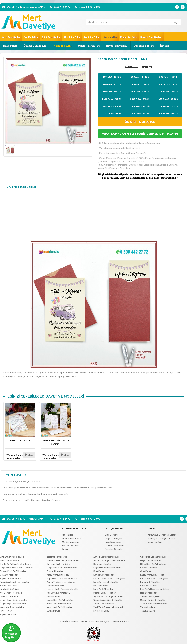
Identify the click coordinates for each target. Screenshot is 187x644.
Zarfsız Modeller (148, 607)
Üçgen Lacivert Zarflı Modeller (108, 600)
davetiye (46, 500)
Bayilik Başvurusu (117, 46)
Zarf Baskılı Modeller (57, 557)
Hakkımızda (10, 46)
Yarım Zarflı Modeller (104, 604)
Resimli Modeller (149, 593)
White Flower (53, 611)
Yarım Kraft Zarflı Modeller (60, 604)
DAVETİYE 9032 (20, 423)
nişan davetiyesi (79, 488)
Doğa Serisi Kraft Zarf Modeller (62, 568)
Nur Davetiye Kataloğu (11, 593)
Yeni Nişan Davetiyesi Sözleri (162, 539)
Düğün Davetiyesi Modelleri (107, 568)
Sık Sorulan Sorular (71, 546)
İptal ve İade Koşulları (69, 622)
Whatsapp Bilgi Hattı (11, 632)
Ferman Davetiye (149, 568)
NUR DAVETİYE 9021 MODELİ (56, 425)
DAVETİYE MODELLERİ (65, 396)
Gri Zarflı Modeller (9, 575)
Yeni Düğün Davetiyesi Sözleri (162, 535)
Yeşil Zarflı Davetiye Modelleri (108, 607)
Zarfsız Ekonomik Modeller (106, 557)
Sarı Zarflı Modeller (9, 596)
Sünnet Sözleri (155, 542)
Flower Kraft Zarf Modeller (13, 571)
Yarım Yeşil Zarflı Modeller (59, 607)
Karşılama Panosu (149, 586)
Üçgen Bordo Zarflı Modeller (14, 600)
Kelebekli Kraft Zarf (10, 589)
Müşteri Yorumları (89, 46)
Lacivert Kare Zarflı (56, 586)
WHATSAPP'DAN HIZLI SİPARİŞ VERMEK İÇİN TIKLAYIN (140, 134)
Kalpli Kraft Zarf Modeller (59, 575)
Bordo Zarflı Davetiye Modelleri (15, 564)
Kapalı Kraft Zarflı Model (152, 575)
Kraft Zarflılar (91, 37)
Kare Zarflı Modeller (150, 582)
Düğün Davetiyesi (113, 539)
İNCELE (29, 455)
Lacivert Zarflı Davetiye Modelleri (63, 589)
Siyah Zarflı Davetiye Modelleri (108, 596)
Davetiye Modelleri (114, 546)
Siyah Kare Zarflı (101, 611)
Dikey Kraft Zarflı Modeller (153, 564)
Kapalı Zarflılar (129, 37)
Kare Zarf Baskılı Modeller (106, 582)
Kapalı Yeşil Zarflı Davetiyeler (61, 582)
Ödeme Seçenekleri (35, 46)
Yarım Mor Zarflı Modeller (12, 607)
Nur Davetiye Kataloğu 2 (59, 593)
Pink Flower (6, 611)
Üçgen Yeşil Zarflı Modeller (13, 604)
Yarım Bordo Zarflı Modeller (154, 604)
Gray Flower (146, 571)
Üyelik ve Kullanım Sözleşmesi (96, 622)
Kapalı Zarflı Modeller (10, 579)
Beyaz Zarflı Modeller (151, 560)
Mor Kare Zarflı (101, 586)
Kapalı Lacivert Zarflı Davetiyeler (109, 579)
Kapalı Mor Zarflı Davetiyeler (154, 579)
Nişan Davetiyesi (113, 542)
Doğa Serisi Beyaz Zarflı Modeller (16, 568)
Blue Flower (99, 571)
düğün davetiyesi (22, 482)
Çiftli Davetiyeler (51, 37)
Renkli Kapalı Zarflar (10, 560)
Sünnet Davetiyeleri (151, 37)
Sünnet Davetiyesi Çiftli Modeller (63, 560)
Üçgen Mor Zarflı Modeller (153, 600)
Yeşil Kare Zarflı (148, 611)
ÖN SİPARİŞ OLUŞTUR (140, 122)
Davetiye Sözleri (144, 46)
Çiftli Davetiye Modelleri (12, 557)
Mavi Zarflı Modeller (103, 589)
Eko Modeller (31, 37)
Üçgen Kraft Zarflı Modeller (60, 600)
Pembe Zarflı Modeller (105, 593)
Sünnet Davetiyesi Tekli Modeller (110, 560)
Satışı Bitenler (54, 596)
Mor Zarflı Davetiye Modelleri (155, 589)
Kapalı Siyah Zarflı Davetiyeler (15, 582)
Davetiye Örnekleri (114, 549)
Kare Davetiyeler (11, 37)
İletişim (165, 46)
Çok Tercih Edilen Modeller (153, 557)
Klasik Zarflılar (72, 37)
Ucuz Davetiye (112, 535)
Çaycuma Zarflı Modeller (59, 564)
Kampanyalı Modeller (104, 575)
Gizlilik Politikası (121, 622)
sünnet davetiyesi (52, 494)
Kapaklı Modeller (8, 615)
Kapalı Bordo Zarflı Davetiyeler (62, 579)
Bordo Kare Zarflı (8, 586)
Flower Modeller (55, 571)
